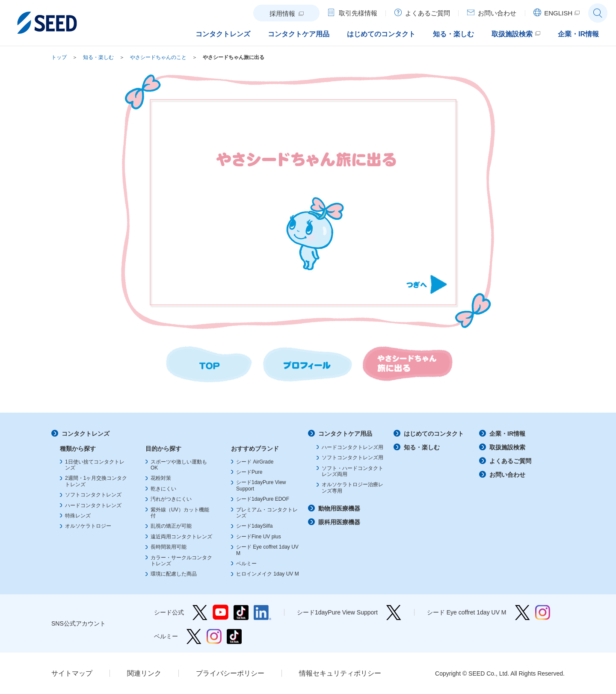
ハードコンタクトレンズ (93, 505)
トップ (59, 57)
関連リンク (144, 673)
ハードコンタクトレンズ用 (352, 447)
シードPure (249, 472)
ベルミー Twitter (194, 636)
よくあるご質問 (510, 461)
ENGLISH (558, 13)
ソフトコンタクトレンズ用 (352, 458)
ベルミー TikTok (234, 636)
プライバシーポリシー (230, 673)
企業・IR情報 (507, 434)
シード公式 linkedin (262, 613)
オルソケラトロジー (88, 526)
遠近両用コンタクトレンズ (181, 537)
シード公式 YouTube (221, 613)
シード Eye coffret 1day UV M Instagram (543, 613)
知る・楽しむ (98, 57)
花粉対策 (161, 478)
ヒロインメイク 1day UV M (268, 574)
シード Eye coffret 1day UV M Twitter (523, 613)
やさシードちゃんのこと (158, 57)
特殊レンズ (78, 516)
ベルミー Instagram (214, 636)
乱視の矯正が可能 (171, 526)
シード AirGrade (255, 462)
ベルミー (246, 564)
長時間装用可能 (169, 547)
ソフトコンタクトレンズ (93, 495)
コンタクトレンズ (86, 434)
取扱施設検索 (507, 447)
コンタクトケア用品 (345, 434)
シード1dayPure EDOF (263, 499)
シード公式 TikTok (241, 613)
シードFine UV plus (259, 537)
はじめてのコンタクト (434, 434)
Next (427, 284)
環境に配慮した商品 (174, 574)
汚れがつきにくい (171, 499)
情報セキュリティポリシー (340, 673)
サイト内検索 (598, 13)
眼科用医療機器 (339, 522)
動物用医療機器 (339, 508)
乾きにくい (163, 489)
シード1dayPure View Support (394, 613)
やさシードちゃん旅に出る (234, 57)
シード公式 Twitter (200, 613)
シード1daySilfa (254, 526)
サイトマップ (72, 673)
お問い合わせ (507, 475)
